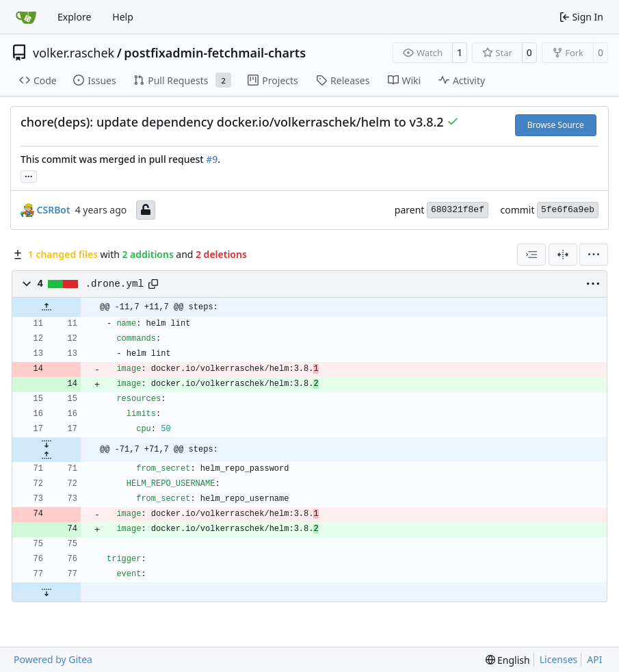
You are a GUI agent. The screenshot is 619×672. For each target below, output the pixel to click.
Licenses (559, 659)
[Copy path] (153, 284)
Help (123, 17)
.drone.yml (115, 284)
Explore (74, 17)
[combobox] (531, 255)
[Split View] (563, 255)
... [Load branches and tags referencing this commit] (29, 175)
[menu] (594, 255)
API (594, 659)
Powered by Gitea (53, 659)
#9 (212, 159)
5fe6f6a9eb (568, 210)
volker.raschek (74, 53)
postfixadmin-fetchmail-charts (215, 53)
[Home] (26, 17)
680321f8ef (458, 210)
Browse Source (556, 125)
